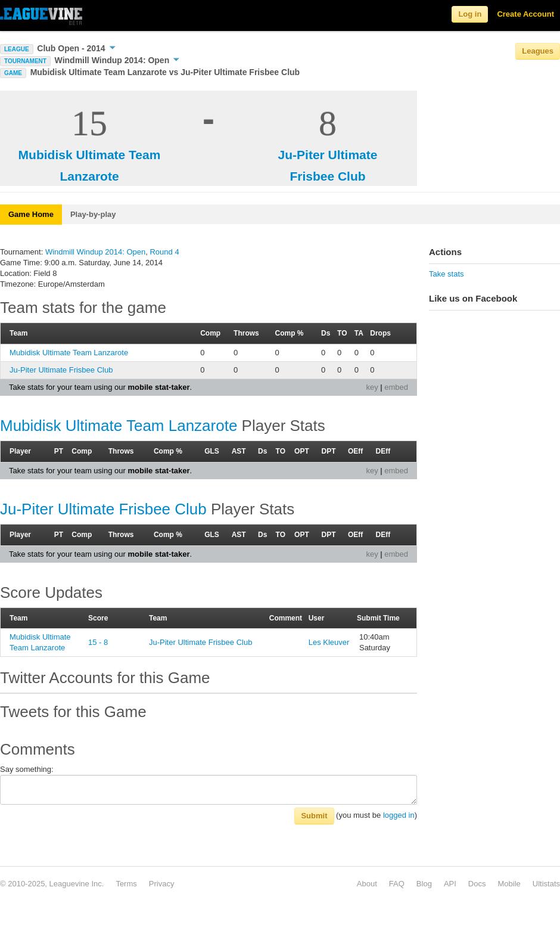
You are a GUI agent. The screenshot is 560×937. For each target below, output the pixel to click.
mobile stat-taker (158, 387)
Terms (126, 884)
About (367, 884)
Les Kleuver (329, 642)
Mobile (509, 884)
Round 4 (164, 252)
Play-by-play (93, 214)
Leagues (538, 51)
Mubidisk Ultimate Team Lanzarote (69, 353)
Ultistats (546, 884)
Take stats (447, 274)
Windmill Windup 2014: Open (117, 60)
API (450, 884)
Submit (314, 816)
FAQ (397, 884)
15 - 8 (98, 642)
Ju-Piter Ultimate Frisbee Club (61, 370)
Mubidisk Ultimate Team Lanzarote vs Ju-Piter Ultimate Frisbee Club (165, 72)
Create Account (525, 14)
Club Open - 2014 (76, 48)
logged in (399, 815)
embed (396, 387)
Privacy (162, 884)
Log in (470, 14)
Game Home (31, 214)
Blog (424, 884)
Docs (477, 884)
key (372, 387)
